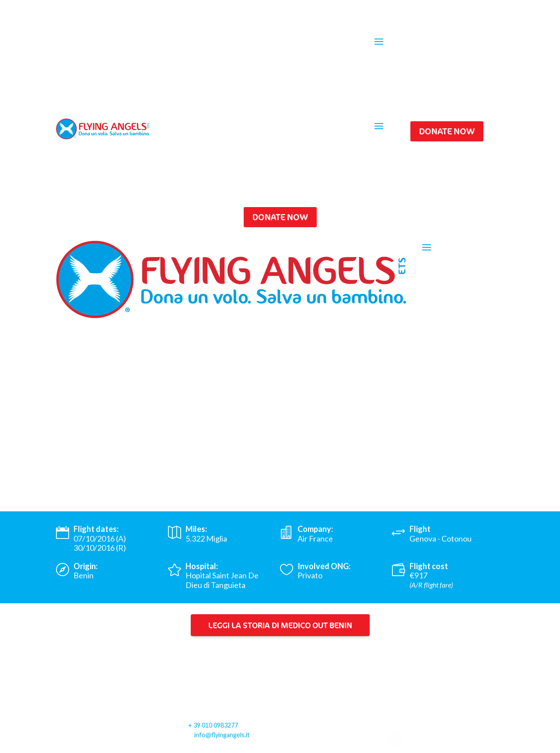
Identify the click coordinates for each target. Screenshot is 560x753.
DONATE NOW (447, 131)
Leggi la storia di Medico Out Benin (280, 625)
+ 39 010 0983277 (213, 725)
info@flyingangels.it (222, 735)
